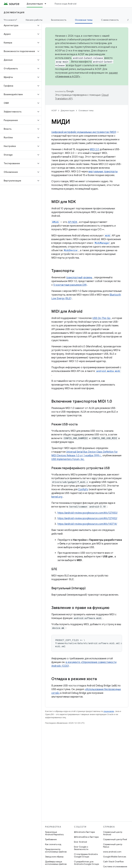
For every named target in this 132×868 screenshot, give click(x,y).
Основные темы (86, 111)
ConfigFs (83, 489)
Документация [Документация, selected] (35, 4)
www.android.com (112, 852)
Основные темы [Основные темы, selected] (84, 20)
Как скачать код (53, 844)
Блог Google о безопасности (81, 848)
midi (108, 236)
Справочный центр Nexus (113, 846)
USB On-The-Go (101, 318)
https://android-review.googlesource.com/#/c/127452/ (87, 518)
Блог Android (80, 842)
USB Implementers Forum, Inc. (68, 459)
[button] (18, 25)
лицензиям (109, 711)
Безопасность (59, 20)
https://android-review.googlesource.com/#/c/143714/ (87, 524)
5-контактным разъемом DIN (70, 285)
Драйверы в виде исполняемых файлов (56, 863)
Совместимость (110, 20)
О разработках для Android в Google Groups (86, 863)
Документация (14, 12)
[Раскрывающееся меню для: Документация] (47, 4)
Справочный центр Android (113, 833)
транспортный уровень (79, 278)
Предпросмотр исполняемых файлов (56, 850)
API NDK (73, 222)
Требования (51, 839)
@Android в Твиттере (84, 832)
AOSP (54, 111)
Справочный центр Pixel (115, 839)
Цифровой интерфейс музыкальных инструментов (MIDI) (84, 132)
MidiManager (102, 243)
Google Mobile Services (115, 857)
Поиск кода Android (66, 4)
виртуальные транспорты (103, 172)
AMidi (55, 222)
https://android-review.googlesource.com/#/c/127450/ (88, 513)
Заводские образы (54, 857)
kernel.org (57, 497)
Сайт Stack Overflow (113, 862)
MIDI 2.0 (94, 149)
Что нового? (10, 20)
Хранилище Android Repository (54, 833)
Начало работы (34, 20)
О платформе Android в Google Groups (86, 855)
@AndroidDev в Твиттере (86, 837)
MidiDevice (71, 250)
